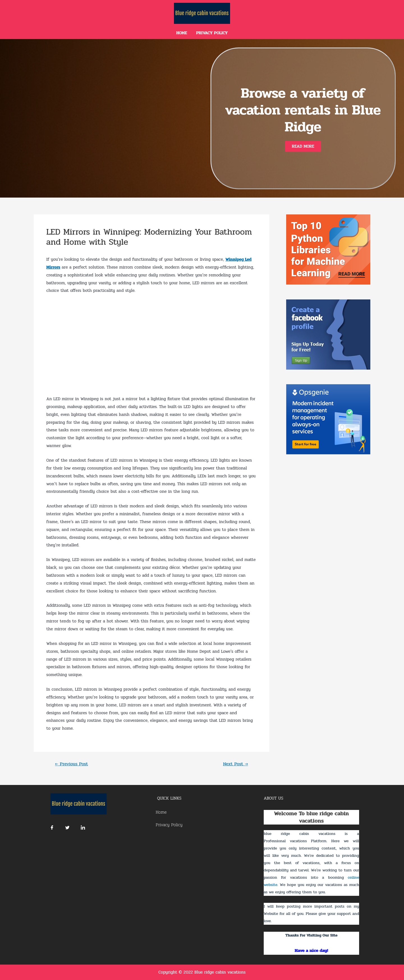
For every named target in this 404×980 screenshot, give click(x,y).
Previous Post (72, 764)
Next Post (236, 764)
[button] (303, 146)
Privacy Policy (212, 33)
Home (182, 33)
